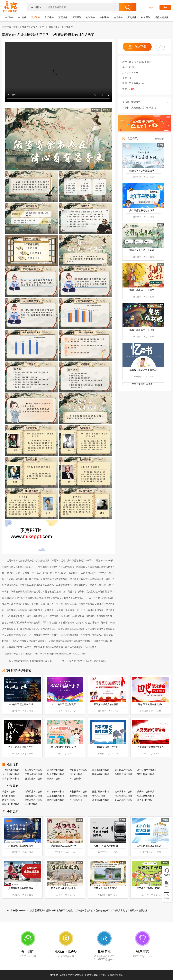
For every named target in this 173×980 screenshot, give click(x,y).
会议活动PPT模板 (123, 800)
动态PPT (137, 177)
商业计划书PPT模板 (147, 770)
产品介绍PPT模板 (33, 774)
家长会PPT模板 (145, 800)
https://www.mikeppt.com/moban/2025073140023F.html (61, 654)
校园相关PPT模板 (11, 804)
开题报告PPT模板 (101, 792)
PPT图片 (96, 110)
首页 (16, 27)
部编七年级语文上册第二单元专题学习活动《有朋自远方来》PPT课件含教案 (143, 290)
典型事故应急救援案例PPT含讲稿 (22, 888)
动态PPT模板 (9, 792)
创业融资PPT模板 (56, 792)
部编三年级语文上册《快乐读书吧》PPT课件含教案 (143, 330)
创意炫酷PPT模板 (146, 796)
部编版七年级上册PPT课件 (59, 27)
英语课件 (63, 17)
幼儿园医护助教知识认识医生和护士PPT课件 (65, 747)
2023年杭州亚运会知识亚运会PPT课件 (65, 704)
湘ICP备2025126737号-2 (91, 975)
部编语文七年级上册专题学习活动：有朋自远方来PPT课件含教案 (34, 661)
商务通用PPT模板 (101, 774)
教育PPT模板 (9, 800)
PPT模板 (22, 17)
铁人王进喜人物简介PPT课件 (22, 747)
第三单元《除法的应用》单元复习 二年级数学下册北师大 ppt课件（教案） (151, 888)
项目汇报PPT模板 (33, 779)
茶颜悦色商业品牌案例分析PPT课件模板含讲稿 (65, 846)
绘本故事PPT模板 (123, 792)
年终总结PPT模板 (11, 779)
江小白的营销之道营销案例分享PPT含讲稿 (151, 846)
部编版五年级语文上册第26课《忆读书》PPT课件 (143, 370)
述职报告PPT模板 (146, 774)
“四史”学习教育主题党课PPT (151, 704)
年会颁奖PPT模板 (101, 770)
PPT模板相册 (76, 800)
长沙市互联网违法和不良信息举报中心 (104, 975)
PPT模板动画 (9, 796)
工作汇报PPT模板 (11, 770)
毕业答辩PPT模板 (33, 770)
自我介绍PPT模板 (33, 796)
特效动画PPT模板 (123, 796)
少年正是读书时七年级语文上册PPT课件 (143, 210)
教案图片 (107, 110)
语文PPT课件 (38, 27)
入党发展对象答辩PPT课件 (151, 747)
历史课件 (132, 17)
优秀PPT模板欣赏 (146, 792)
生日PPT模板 (31, 804)
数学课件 (49, 17)
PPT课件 (10, 8)
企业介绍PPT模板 (11, 774)
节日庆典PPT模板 (123, 770)
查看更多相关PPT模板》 (143, 384)
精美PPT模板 (54, 779)
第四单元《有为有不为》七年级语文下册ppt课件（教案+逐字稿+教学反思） (108, 888)
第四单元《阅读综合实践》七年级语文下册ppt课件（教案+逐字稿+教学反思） (65, 888)
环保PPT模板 (99, 796)
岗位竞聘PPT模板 (56, 774)
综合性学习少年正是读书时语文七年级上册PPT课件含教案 (143, 171)
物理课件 (77, 17)
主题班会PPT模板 (56, 796)
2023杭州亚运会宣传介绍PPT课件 (22, 704)
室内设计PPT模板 (56, 800)
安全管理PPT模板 (78, 796)
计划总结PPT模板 (56, 770)
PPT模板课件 (76, 779)
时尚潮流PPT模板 (33, 800)
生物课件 (104, 17)
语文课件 (35, 17)
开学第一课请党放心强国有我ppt (108, 704)
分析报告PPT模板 (78, 792)
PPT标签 (54, 975)
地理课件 (118, 17)
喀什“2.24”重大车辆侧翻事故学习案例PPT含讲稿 (108, 846)
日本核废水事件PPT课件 (108, 747)
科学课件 (146, 17)
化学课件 (90, 17)
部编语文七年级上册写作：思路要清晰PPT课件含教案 (88, 661)
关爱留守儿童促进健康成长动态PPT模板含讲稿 (22, 846)
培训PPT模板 (76, 774)
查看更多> (160, 139)
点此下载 (140, 47)
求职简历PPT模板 (78, 770)
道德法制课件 (162, 17)
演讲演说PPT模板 (101, 800)
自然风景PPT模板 (123, 774)
